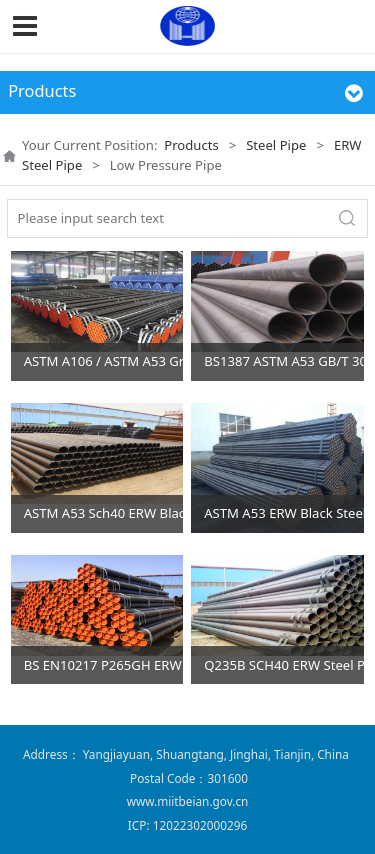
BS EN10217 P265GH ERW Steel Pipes (104, 665)
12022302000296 (200, 825)
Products (191, 145)
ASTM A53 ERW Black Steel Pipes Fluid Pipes (284, 513)
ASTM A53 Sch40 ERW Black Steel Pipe (104, 513)
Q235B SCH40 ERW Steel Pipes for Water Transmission (284, 665)
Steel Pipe (276, 145)
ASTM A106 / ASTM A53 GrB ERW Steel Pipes (104, 361)
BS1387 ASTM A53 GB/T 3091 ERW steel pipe (284, 361)
